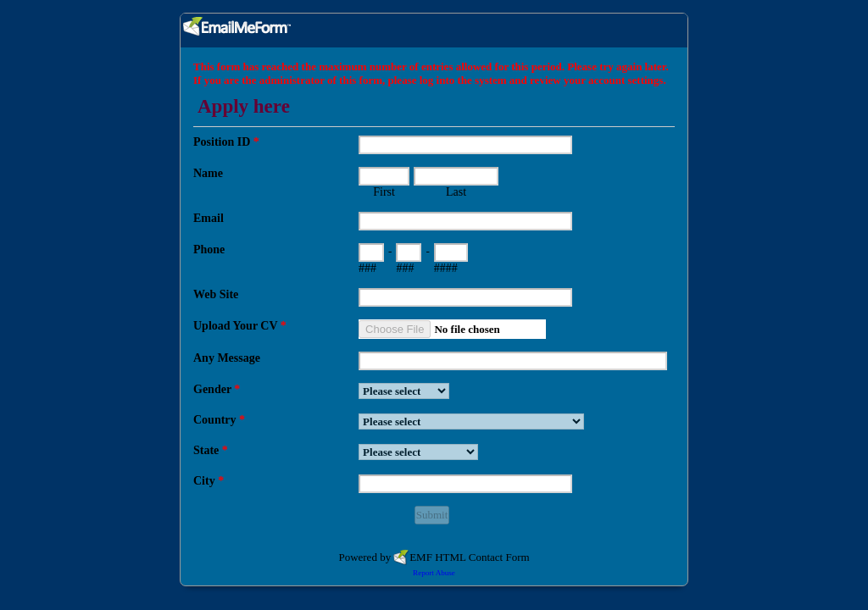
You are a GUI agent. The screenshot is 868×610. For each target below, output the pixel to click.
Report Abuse (434, 573)
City (209, 481)
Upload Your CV (240, 326)
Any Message (227, 358)
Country (219, 420)
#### (446, 268)
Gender (217, 389)
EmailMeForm (434, 30)
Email (209, 218)
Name (208, 173)
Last (456, 192)
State (211, 450)
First (384, 192)
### (367, 268)
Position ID (226, 142)
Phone (209, 250)
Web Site (216, 294)
